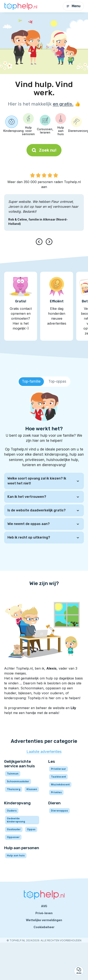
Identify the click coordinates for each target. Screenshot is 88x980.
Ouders (12, 811)
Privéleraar (58, 769)
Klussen (32, 789)
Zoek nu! (44, 150)
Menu (73, 6)
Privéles (56, 792)
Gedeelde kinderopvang (16, 820)
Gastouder (14, 829)
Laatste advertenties (44, 752)
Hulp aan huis (16, 855)
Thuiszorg (14, 789)
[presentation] (40, 242)
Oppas (31, 829)
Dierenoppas (59, 811)
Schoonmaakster (18, 781)
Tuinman (13, 774)
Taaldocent (58, 777)
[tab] (31, 382)
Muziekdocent (60, 784)
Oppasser (13, 837)
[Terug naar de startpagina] (21, 6)
